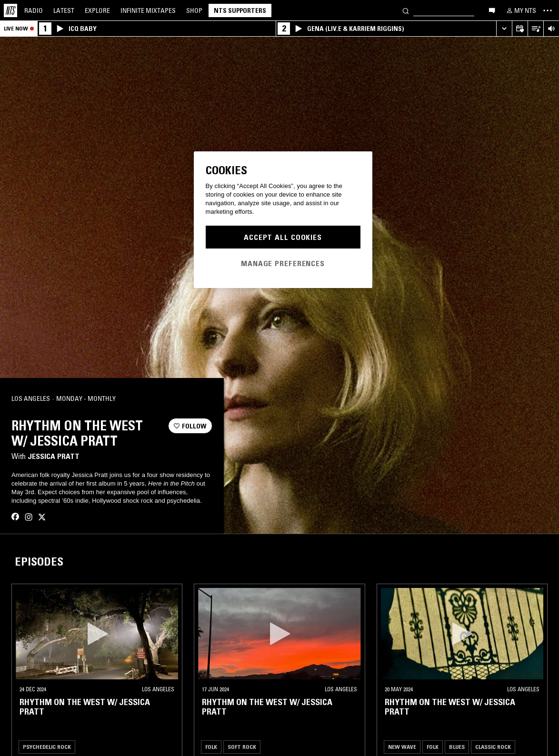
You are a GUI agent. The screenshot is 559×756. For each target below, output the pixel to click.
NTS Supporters (240, 10)
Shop (194, 10)
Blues (457, 747)
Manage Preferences (283, 263)
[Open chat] (492, 10)
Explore (97, 10)
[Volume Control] (551, 29)
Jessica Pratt (54, 456)
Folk (211, 747)
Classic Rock (493, 747)
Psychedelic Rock (47, 747)
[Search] (406, 10)
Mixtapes (148, 10)
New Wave (402, 747)
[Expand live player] (504, 29)
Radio (34, 10)
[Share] (201, 399)
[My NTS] (520, 10)
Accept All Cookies (283, 237)
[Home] (10, 10)
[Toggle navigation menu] (548, 10)
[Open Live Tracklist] (535, 29)
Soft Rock (242, 747)
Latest (64, 10)
